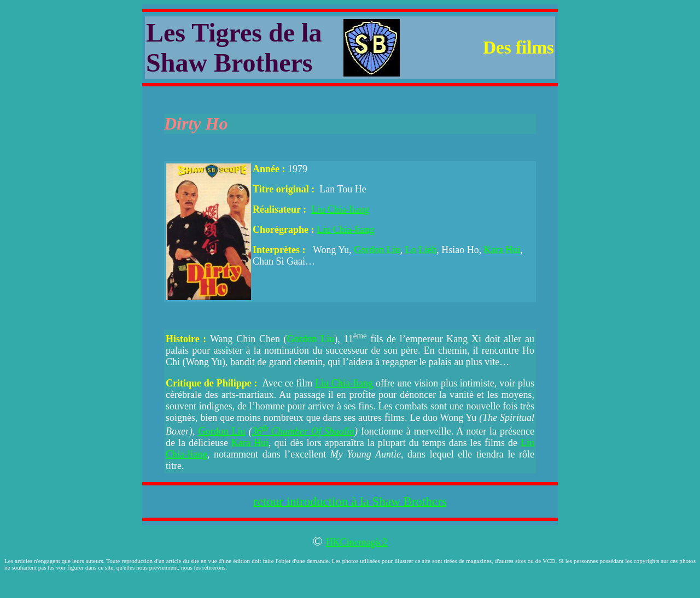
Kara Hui (502, 250)
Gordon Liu (377, 250)
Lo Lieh (421, 250)
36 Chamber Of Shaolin (303, 431)
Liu (319, 209)
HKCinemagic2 (357, 542)
